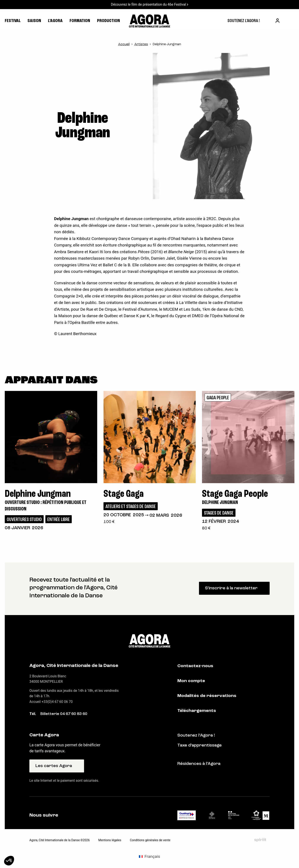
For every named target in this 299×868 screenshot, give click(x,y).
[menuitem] (244, 21)
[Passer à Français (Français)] (149, 857)
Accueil (124, 44)
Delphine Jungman (220, 503)
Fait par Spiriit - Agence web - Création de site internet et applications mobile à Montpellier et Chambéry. (260, 840)
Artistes (141, 44)
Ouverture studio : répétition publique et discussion (46, 506)
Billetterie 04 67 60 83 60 (64, 714)
